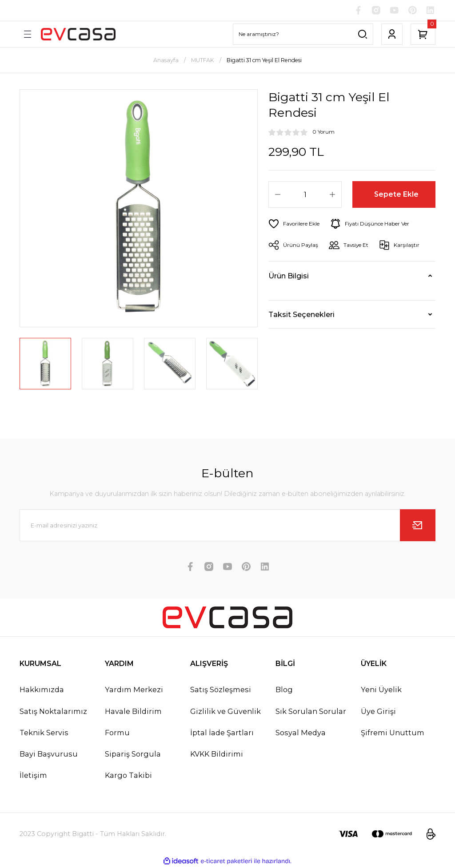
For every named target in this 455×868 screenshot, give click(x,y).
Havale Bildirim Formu (133, 722)
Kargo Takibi (128, 776)
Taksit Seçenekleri (301, 315)
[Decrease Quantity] (278, 195)
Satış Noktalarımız (53, 712)
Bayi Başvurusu (49, 754)
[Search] (303, 35)
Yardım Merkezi (134, 690)
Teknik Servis (44, 733)
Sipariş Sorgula (133, 754)
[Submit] (418, 526)
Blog (284, 690)
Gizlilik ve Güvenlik (226, 712)
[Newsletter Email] (227, 526)
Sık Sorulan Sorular (311, 712)
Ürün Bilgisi (289, 276)
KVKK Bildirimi (217, 754)
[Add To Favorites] (295, 224)
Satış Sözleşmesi (221, 690)
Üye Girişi (378, 712)
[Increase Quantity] (332, 195)
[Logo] (78, 35)
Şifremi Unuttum (393, 733)
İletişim (33, 776)
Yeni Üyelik (381, 690)
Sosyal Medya (301, 733)
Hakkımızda (42, 690)
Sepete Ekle (397, 195)
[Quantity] (305, 195)
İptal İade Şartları (222, 733)
